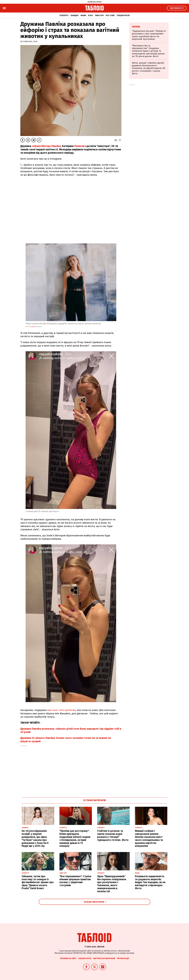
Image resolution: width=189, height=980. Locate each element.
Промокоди (123, 958)
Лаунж (136, 27)
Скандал (74, 15)
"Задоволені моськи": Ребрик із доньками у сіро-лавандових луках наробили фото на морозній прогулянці (149, 35)
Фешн (83, 15)
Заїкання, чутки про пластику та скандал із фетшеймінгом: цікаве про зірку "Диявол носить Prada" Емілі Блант (38, 882)
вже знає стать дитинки (61, 710)
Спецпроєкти (123, 15)
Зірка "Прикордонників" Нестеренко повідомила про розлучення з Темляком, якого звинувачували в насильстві (112, 884)
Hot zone (110, 15)
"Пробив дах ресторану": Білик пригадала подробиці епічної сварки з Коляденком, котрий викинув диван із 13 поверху (75, 838)
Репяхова (80, 146)
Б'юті (90, 15)
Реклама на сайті (68, 958)
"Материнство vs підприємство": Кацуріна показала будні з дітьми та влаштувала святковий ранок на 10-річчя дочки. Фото (148, 51)
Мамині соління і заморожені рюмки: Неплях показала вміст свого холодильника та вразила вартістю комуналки (149, 838)
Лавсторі (99, 15)
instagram (33, 327)
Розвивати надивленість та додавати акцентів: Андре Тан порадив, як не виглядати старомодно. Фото (150, 882)
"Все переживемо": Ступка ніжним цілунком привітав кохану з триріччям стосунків (75, 881)
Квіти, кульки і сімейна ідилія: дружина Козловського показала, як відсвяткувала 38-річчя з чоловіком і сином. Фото (149, 68)
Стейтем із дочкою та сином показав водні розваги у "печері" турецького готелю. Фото (113, 835)
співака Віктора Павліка (46, 146)
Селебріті (64, 15)
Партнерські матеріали (104, 958)
